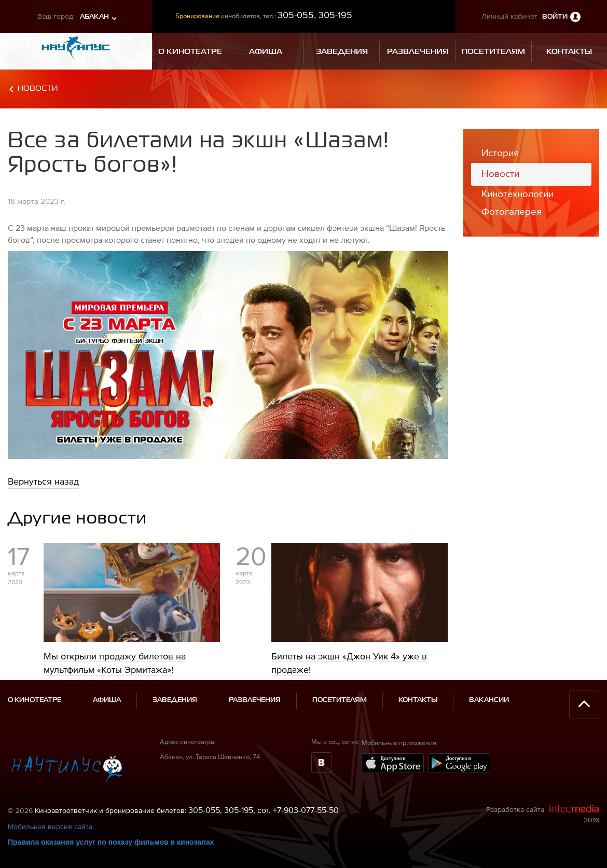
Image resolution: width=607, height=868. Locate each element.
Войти (555, 17)
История (500, 153)
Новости (38, 88)
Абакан (94, 17)
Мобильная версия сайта (50, 826)
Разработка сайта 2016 (543, 814)
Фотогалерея (512, 211)
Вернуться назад (43, 481)
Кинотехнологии (518, 194)
